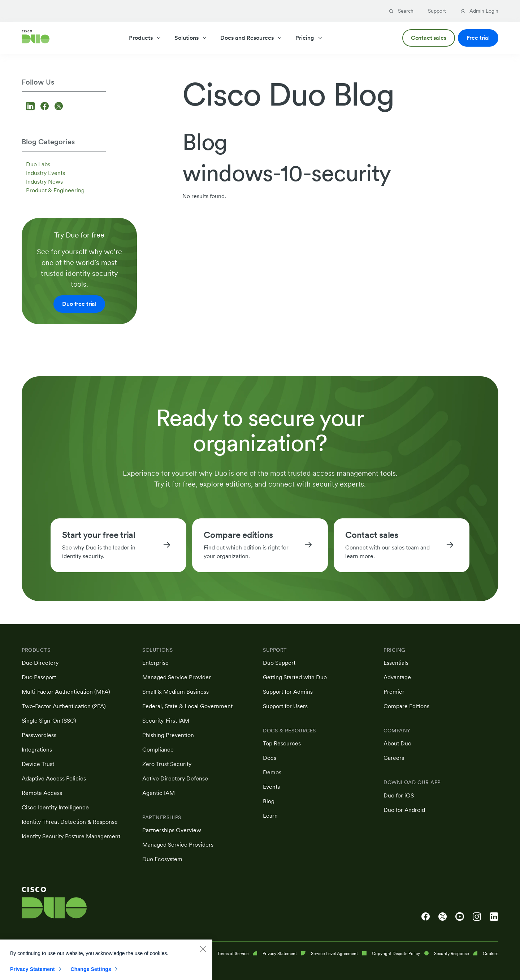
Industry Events (45, 173)
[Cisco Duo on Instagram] (477, 917)
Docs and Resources (251, 38)
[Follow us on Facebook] (46, 107)
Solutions (191, 38)
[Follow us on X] (59, 107)
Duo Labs (38, 164)
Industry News (44, 182)
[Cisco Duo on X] (443, 917)
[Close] (203, 953)
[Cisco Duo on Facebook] (426, 917)
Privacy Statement (32, 973)
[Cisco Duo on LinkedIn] (494, 917)
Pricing (309, 38)
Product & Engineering (55, 190)
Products (145, 38)
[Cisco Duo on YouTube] (460, 917)
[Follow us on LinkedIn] (31, 107)
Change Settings (91, 973)
